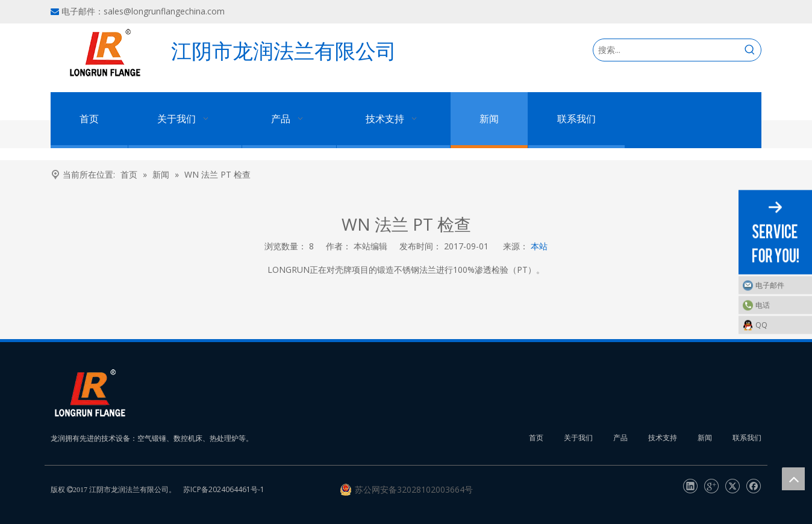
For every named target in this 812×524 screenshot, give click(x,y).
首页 (536, 438)
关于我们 (578, 438)
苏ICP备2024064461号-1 (224, 489)
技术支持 (663, 438)
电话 (763, 305)
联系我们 (747, 438)
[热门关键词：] (750, 50)
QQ (761, 325)
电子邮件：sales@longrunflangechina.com (143, 11)
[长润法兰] (90, 393)
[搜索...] (666, 50)
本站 (539, 246)
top (793, 479)
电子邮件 (770, 285)
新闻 (705, 438)
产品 (620, 438)
